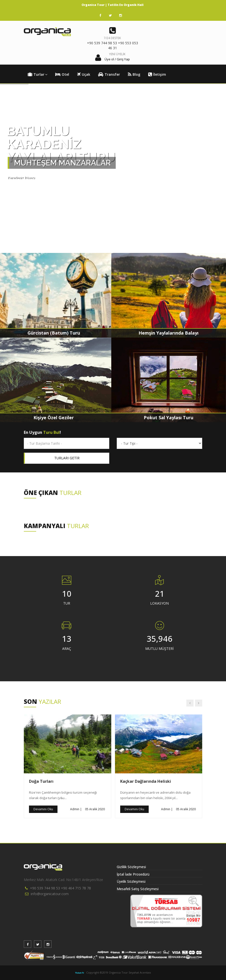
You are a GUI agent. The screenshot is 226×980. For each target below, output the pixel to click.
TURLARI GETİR (67, 458)
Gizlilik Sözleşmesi (131, 867)
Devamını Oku (43, 809)
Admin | (76, 809)
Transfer (109, 74)
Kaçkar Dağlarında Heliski (146, 781)
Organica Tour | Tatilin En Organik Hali (113, 5)
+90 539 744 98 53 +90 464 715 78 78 (60, 888)
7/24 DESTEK (112, 38)
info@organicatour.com (50, 894)
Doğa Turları (41, 781)
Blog (134, 74)
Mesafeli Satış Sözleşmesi (138, 889)
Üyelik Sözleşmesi (131, 881)
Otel (62, 74)
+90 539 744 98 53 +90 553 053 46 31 (113, 45)
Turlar (38, 74)
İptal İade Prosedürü (133, 874)
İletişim (157, 74)
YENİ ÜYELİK (117, 54)
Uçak (84, 74)
